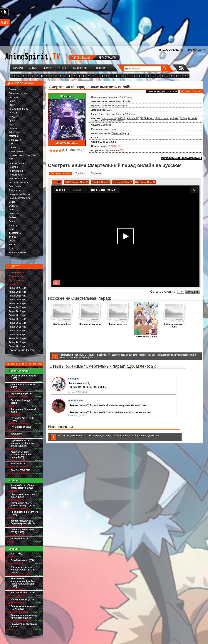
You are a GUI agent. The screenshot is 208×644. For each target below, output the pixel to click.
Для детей (14, 117)
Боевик (12, 89)
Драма (12, 120)
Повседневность (17, 175)
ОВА (11, 159)
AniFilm (95, 121)
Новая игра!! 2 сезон (146, 335)
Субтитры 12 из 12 (145, 182)
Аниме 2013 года (17, 335)
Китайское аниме (17, 252)
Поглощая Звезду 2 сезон (21, 402)
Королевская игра (118, 323)
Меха (11, 144)
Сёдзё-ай (14, 206)
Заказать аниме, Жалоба (22, 350)
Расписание (80, 68)
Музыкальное (16, 151)
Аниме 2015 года (17, 327)
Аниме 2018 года (17, 315)
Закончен (67, 96)
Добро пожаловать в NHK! (175, 324)
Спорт (12, 221)
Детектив (13, 113)
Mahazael (163, 92)
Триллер (13, 225)
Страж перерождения (90, 323)
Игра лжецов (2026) (21, 393)
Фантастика (15, 233)
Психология (15, 186)
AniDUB (121, 118)
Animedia (192, 118)
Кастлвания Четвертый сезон (23, 410)
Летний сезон (16, 284)
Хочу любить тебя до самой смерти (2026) (22, 487)
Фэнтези (13, 237)
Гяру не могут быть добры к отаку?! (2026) (23, 504)
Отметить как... (67, 143)
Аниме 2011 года (17, 342)
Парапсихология (17, 163)
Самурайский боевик (19, 194)
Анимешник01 (75, 401)
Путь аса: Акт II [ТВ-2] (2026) (22, 419)
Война (12, 101)
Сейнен (13, 217)
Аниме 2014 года (17, 331)
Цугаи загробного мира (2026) (23, 377)
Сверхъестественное (20, 198)
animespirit (73, 379)
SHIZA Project (147, 118)
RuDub (183, 118)
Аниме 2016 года (17, 323)
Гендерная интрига (18, 109)
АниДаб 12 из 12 (101, 182)
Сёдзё (12, 202)
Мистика (13, 148)
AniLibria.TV (132, 118)
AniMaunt (104, 121)
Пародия (13, 167)
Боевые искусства (18, 93)
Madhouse (106, 125)
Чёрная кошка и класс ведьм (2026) (23, 495)
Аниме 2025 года (17, 288)
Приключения (16, 171)
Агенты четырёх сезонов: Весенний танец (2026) (21, 455)
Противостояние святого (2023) (24, 513)
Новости (100, 68)
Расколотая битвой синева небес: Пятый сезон (22, 570)
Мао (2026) (16, 553)
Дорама (48, 68)
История (13, 128)
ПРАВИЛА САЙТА (196, 50)
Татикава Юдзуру (120, 133)
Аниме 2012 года (17, 338)
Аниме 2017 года (17, 319)
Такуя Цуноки (110, 129)
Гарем (12, 105)
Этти (11, 248)
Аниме (33, 68)
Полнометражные (18, 179)
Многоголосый (109, 118)
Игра (11, 124)
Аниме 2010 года (17, 346)
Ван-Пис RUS (18, 464)
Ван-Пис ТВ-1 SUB (21, 470)
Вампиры (13, 97)
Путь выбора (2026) (21, 427)
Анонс (62, 68)
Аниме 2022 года (17, 300)
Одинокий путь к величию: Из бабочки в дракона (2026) (23, 443)
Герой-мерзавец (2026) (23, 560)
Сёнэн (12, 210)
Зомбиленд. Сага (62, 323)
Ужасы (12, 229)
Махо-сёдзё (15, 140)
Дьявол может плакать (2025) (23, 386)
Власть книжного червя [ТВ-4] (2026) (24, 608)
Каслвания (16, 434)
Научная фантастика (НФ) (22, 155)
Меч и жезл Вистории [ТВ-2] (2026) (22, 531)
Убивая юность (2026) (22, 599)
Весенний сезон (17, 280)
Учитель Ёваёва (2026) (23, 593)
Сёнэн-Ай (14, 214)
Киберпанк (14, 132)
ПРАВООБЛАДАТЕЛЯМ (171, 50)
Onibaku (174, 118)
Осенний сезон (16, 272)
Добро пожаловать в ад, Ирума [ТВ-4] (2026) (24, 616)
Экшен (12, 245)
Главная (18, 68)
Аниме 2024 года (17, 292)
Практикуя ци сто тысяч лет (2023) (24, 625)
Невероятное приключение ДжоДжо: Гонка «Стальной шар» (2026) (23, 582)
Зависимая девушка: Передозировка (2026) (23, 522)
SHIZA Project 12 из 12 (77, 182)
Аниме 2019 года (17, 311)
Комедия (13, 136)
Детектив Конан (19, 539)
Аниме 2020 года (17, 307)
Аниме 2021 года (17, 304)
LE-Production (162, 118)
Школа (12, 241)
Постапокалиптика (18, 183)
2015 (109, 110)
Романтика (14, 190)
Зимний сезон (16, 276)
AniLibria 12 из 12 (123, 182)
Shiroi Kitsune (117, 121)
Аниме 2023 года (17, 296)
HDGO (57, 182)
